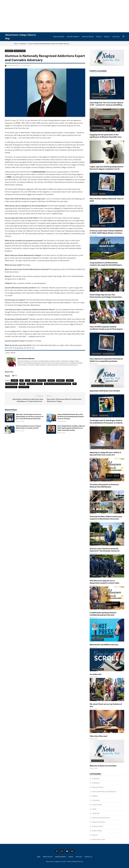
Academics (9, 51)
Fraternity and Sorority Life (101, 818)
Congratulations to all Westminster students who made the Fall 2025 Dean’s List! (106, 265)
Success (95, 835)
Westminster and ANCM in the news (104, 645)
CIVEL (9, 177)
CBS (21, 380)
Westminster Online (99, 839)
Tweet (7, 375)
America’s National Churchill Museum (104, 792)
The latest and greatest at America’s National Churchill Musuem (104, 486)
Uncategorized (109, 386)
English (94, 576)
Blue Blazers (103, 194)
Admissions (95, 322)
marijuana (70, 380)
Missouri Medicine (12, 384)
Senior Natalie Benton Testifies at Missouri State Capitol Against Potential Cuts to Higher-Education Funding (71, 428)
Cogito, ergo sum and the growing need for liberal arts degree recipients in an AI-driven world (107, 169)
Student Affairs (97, 831)
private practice (39, 172)
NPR (74, 384)
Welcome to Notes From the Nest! (103, 766)
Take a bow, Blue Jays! (98, 736)
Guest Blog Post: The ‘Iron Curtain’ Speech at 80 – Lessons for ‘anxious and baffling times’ (106, 105)
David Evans (42, 380)
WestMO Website (73, 37)
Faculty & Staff (117, 480)
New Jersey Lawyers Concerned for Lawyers (58, 384)
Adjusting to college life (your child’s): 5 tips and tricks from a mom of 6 (105, 454)
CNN (34, 380)
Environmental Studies (109, 354)
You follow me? (96, 674)
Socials (107, 37)
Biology (105, 544)
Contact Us (88, 857)
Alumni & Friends (20, 51)
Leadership (96, 813)
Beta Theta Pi (96, 226)
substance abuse (11, 387)
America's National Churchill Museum (101, 94)
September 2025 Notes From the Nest (105, 391)
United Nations (24, 387)
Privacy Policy (48, 857)
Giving (94, 809)
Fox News (51, 380)
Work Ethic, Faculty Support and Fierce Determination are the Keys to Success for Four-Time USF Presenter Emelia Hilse (30, 417)
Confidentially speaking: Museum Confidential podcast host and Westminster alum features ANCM (103, 615)
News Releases (59, 37)
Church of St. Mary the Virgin (100, 98)
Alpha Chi (95, 194)
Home (39, 857)
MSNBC (22, 384)
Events (99, 37)
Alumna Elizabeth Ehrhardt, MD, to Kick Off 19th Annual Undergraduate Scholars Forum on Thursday (71, 417)
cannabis (14, 380)
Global (105, 290)
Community (103, 322)
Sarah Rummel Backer (14, 65)
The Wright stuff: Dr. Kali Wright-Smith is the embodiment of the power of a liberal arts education (106, 423)
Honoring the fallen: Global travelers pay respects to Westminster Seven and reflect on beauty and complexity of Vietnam (106, 520)
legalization (60, 380)
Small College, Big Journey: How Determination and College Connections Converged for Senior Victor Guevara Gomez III (106, 298)
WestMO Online (88, 37)
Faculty (105, 512)
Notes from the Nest (98, 162)
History (103, 226)
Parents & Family (98, 826)
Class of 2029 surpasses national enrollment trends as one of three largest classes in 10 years (106, 329)
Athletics (116, 37)
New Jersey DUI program (35, 384)
